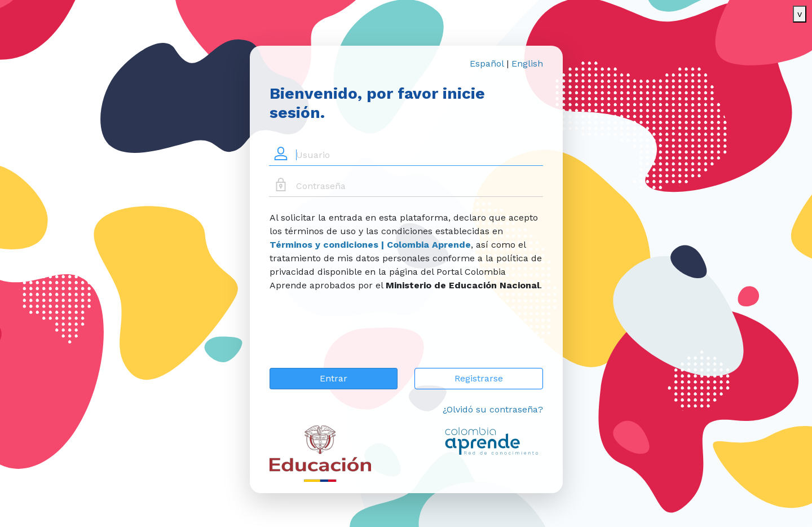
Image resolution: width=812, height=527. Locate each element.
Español (487, 63)
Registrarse (479, 378)
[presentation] (355, 337)
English (527, 63)
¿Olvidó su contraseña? (493, 409)
